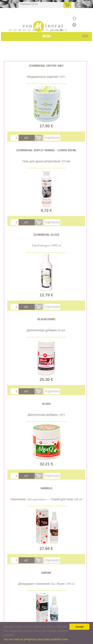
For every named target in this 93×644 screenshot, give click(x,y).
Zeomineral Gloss (46, 235)
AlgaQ (46, 404)
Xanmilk (46, 488)
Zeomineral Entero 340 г (46, 66)
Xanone (46, 573)
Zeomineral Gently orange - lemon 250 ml (46, 150)
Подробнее (52, 138)
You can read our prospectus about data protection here (36, 639)
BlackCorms (46, 319)
